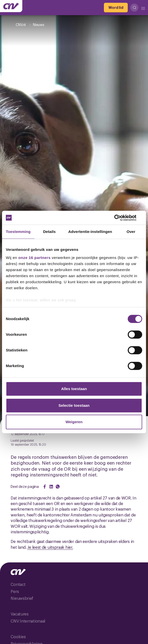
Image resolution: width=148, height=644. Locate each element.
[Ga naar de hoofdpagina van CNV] (11, 6)
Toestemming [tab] (18, 232)
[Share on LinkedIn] (51, 487)
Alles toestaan (74, 389)
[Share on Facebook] (45, 487)
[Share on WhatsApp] (58, 487)
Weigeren (74, 422)
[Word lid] (116, 8)
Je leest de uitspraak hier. (50, 547)
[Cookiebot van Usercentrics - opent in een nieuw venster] (120, 218)
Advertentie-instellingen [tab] (90, 232)
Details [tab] (49, 232)
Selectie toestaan (74, 405)
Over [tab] (131, 232)
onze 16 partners (34, 258)
